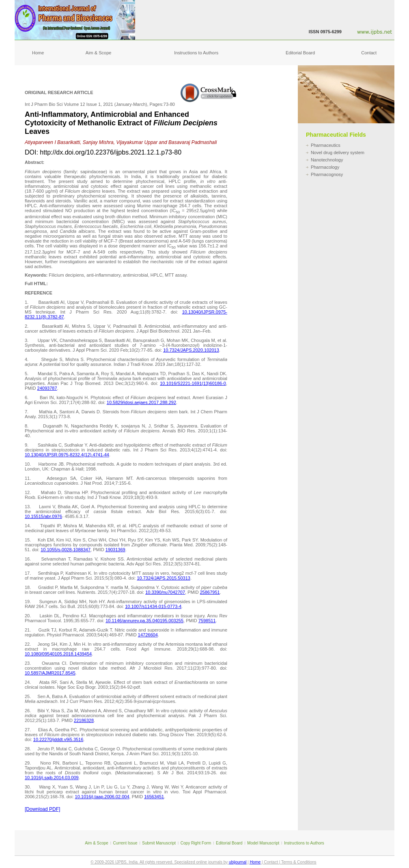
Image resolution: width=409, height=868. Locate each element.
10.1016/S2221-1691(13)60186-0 (193, 383)
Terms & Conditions (299, 862)
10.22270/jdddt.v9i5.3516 (58, 739)
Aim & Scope (99, 53)
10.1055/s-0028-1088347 (66, 550)
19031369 (115, 550)
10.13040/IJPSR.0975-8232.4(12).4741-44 (67, 455)
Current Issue (125, 843)
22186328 (84, 720)
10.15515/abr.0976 (43, 516)
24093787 (47, 388)
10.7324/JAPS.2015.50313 (164, 578)
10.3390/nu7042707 (165, 592)
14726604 (148, 635)
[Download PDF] (42, 809)
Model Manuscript (263, 843)
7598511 (207, 621)
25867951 (210, 592)
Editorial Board (300, 53)
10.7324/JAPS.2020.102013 (191, 350)
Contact (369, 53)
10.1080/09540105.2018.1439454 (58, 654)
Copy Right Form (196, 843)
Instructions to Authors (196, 53)
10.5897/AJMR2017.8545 (50, 673)
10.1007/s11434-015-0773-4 (153, 606)
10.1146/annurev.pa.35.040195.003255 (144, 621)
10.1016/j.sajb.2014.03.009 (52, 778)
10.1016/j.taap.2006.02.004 (102, 797)
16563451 (154, 797)
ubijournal (238, 862)
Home (38, 53)
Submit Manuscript (159, 843)
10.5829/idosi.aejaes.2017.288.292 (141, 402)
